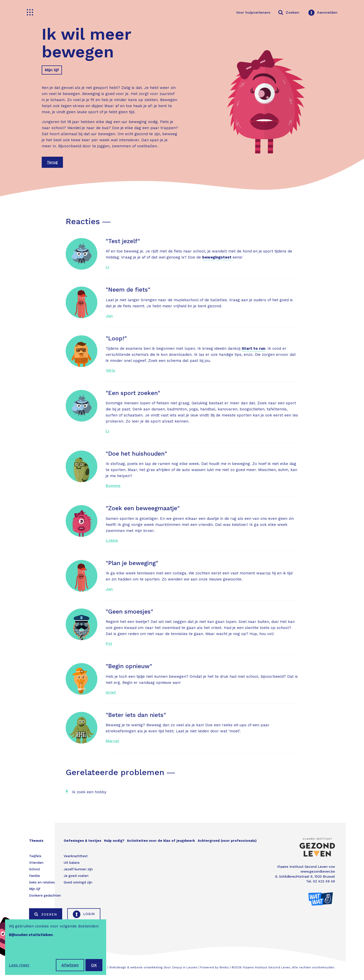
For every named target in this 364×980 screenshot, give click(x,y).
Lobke (112, 540)
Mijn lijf (52, 70)
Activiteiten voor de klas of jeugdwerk (161, 841)
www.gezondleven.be (318, 871)
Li (107, 267)
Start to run (253, 348)
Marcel (112, 741)
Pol (109, 644)
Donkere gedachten (45, 895)
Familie (35, 876)
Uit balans (72, 863)
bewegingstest (217, 257)
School (35, 869)
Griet (111, 692)
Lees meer (19, 965)
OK (94, 965)
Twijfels (35, 856)
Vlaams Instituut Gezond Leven (266, 967)
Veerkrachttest (76, 856)
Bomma (113, 486)
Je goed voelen (76, 876)
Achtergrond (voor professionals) (227, 841)
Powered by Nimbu (214, 967)
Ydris (110, 370)
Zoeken (46, 914)
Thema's (36, 841)
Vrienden (36, 863)
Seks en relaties (42, 882)
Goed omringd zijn (78, 882)
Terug (52, 162)
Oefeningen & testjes (83, 841)
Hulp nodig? (114, 841)
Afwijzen (70, 965)
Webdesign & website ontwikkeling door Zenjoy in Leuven (153, 967)
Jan (109, 316)
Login (84, 914)
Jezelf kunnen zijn (78, 869)
